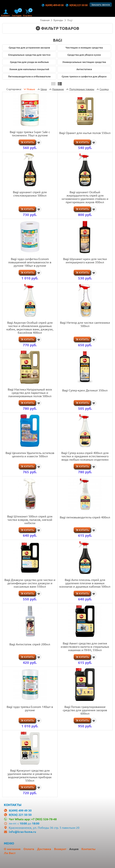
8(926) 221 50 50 (77, 5)
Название (58, 89)
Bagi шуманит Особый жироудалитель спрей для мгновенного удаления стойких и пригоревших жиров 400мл (85, 197)
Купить (29, 142)
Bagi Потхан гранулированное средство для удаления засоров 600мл (85, 710)
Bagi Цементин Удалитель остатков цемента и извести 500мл (30, 454)
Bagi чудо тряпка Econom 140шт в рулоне (30, 708)
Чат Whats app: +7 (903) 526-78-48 (33, 819)
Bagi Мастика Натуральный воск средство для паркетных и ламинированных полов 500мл (30, 393)
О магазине (12, 849)
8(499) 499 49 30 (53, 5)
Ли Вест (10, 853)
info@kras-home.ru (22, 832)
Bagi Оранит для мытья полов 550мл (85, 133)
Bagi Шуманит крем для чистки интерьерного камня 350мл (85, 260)
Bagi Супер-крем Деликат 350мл (85, 390)
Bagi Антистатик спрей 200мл (30, 644)
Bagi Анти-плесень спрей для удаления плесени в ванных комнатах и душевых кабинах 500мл (85, 583)
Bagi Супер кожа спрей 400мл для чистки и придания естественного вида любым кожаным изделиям (85, 456)
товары (82, 89)
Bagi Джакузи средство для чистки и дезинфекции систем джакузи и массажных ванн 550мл (30, 583)
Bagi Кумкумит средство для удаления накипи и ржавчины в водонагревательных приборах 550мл (30, 775)
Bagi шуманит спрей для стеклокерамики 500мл (30, 194)
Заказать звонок (101, 5)
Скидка (104, 89)
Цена (44, 89)
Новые (31, 89)
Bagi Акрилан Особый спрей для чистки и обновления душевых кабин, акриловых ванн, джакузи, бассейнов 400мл (30, 327)
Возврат (60, 849)
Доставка (44, 849)
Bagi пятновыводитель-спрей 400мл (85, 517)
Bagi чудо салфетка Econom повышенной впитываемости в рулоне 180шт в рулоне (30, 262)
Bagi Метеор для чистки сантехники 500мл (85, 324)
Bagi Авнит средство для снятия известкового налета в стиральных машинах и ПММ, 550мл (85, 646)
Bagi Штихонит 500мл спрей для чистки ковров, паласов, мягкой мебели (30, 520)
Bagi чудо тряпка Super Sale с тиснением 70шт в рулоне (30, 133)
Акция (74, 849)
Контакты (88, 849)
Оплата (29, 849)
